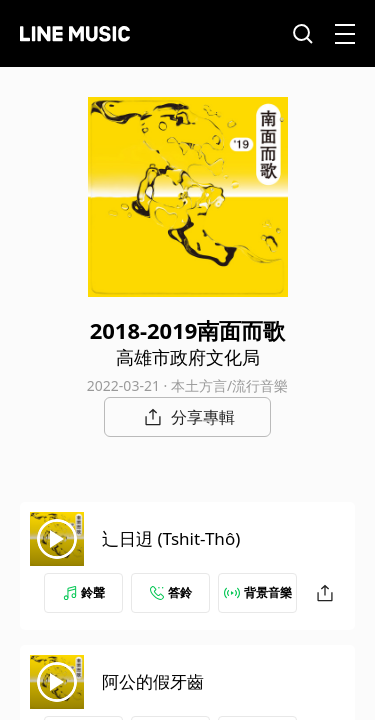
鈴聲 (84, 592)
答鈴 (171, 592)
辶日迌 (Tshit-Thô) (171, 538)
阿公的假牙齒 (153, 681)
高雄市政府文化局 (188, 357)
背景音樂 (258, 592)
